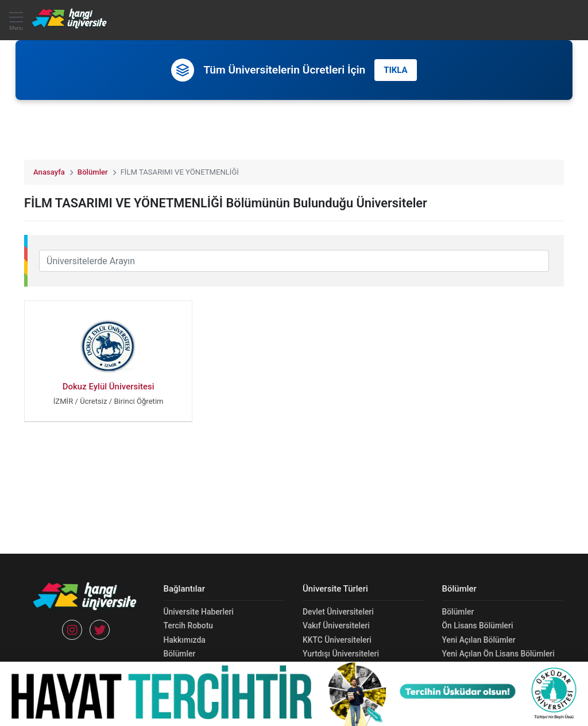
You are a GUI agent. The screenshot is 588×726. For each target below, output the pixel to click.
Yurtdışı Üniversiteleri (341, 654)
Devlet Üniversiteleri (338, 612)
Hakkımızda (185, 640)
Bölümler (93, 172)
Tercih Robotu (188, 625)
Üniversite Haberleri (199, 612)
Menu (16, 24)
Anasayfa (49, 172)
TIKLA (396, 70)
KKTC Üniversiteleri (337, 640)
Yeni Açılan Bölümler (479, 640)
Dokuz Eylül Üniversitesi (109, 387)
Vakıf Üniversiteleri (336, 625)
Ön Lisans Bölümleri (478, 625)
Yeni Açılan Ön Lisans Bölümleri (498, 654)
